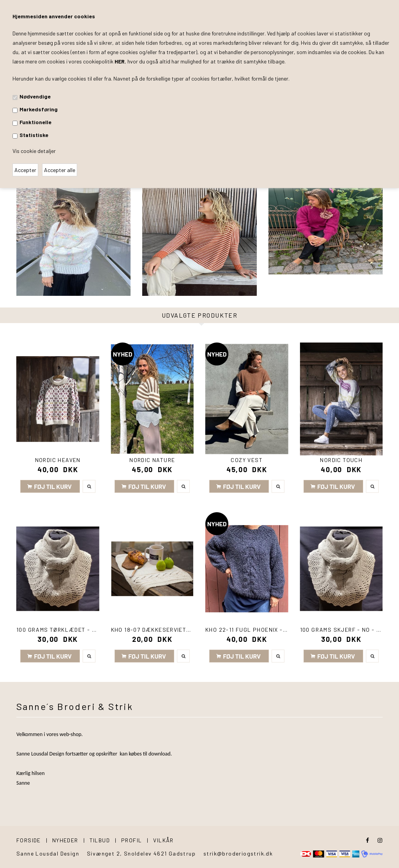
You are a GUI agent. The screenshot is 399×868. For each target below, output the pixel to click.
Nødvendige (35, 96)
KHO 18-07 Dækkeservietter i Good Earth (175, 630)
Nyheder (65, 840)
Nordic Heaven (58, 460)
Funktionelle (35, 122)
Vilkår (163, 840)
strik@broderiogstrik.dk (238, 853)
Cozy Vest (247, 460)
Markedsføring (39, 109)
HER (120, 61)
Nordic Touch (341, 460)
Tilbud (100, 840)
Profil (132, 840)
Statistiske (34, 135)
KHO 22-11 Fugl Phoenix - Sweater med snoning (279, 630)
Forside (29, 840)
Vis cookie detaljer (34, 151)
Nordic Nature (152, 460)
